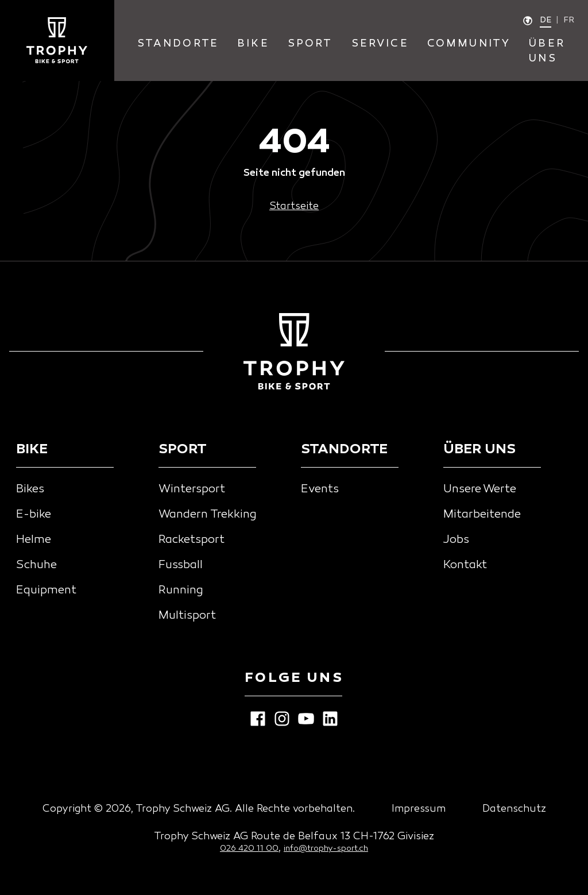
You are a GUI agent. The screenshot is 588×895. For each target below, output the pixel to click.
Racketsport (192, 540)
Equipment (46, 591)
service (380, 44)
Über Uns (547, 51)
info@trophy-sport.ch (326, 849)
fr (569, 20)
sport (310, 44)
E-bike (34, 515)
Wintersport (192, 489)
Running (181, 591)
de (546, 20)
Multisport (187, 616)
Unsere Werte (480, 489)
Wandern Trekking (208, 515)
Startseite (294, 207)
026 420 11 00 (249, 849)
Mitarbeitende (482, 515)
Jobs (456, 540)
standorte (178, 44)
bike (253, 44)
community (469, 44)
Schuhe (36, 565)
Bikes (30, 489)
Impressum (419, 809)
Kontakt (465, 565)
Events (320, 489)
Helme (34, 540)
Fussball (181, 565)
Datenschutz (514, 809)
